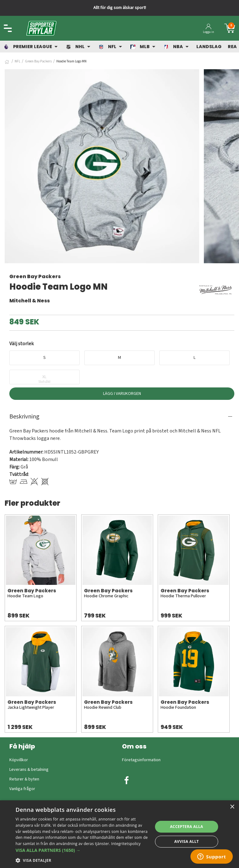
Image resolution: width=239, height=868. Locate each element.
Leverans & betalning (29, 770)
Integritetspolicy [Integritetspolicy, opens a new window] (126, 844)
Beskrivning (24, 417)
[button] (82, 850)
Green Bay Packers (38, 61)
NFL (17, 61)
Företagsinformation (141, 760)
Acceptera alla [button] (187, 827)
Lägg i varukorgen (122, 394)
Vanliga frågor (22, 789)
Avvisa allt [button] (187, 841)
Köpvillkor (19, 760)
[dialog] (119, 834)
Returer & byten (24, 779)
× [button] (232, 807)
